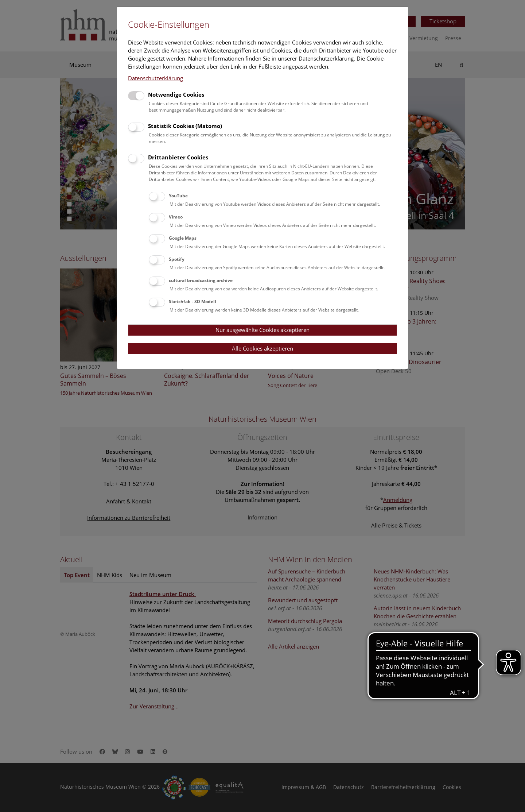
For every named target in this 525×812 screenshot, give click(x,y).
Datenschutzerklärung (155, 78)
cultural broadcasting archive (201, 280)
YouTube (178, 196)
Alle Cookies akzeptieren (262, 348)
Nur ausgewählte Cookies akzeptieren (262, 330)
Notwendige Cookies (176, 94)
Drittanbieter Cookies (178, 157)
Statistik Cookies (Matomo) (185, 126)
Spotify (177, 259)
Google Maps (183, 238)
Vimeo (176, 217)
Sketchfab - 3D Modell (192, 301)
